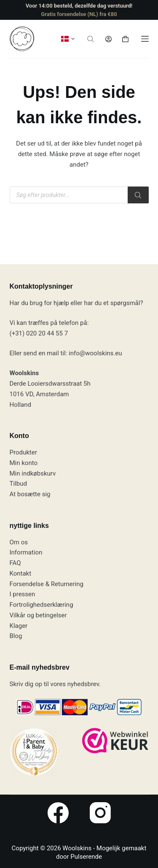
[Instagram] (100, 813)
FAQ (15, 563)
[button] (68, 39)
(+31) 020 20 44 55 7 (39, 333)
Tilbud (18, 484)
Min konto (24, 463)
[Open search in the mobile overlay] (91, 39)
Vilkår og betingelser (38, 615)
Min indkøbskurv (33, 473)
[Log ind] (108, 39)
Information (26, 552)
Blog (16, 636)
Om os (19, 542)
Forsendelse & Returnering (47, 584)
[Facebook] (58, 813)
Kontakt (21, 573)
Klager (19, 626)
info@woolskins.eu (95, 353)
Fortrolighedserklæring (42, 605)
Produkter (23, 452)
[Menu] (145, 39)
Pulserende (86, 857)
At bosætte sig (30, 494)
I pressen (23, 594)
